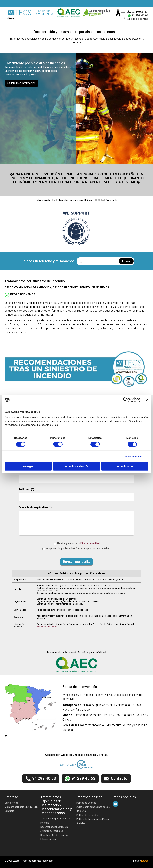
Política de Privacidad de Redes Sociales (93, 821)
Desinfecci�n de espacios (54, 835)
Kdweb (145, 861)
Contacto (9, 811)
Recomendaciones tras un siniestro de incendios (54, 829)
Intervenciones (48, 839)
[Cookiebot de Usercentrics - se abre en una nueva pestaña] (125, 400)
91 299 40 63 (140, 12)
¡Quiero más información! (22, 83)
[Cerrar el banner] (147, 400)
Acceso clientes (138, 19)
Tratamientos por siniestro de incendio (56, 821)
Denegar (28, 466)
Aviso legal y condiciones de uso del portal (93, 809)
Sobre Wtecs (11, 803)
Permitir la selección (76, 466)
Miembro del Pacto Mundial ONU (21, 807)
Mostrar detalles (132, 456)
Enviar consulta (76, 562)
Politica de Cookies (86, 803)
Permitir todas (125, 466)
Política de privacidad (47, 627)
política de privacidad (89, 543)
